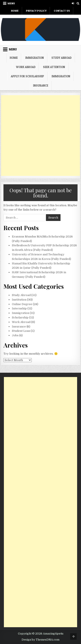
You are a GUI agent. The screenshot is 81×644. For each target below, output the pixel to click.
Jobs (15, 335)
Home (15, 11)
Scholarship (20, 317)
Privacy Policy (36, 11)
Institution (19, 300)
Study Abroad (61, 58)
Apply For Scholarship (27, 76)
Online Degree (22, 304)
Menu (11, 3)
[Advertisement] (40, 136)
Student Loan (21, 331)
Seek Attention (54, 67)
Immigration (35, 58)
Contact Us (62, 11)
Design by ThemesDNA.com (40, 640)
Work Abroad (26, 67)
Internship (19, 308)
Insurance (41, 85)
